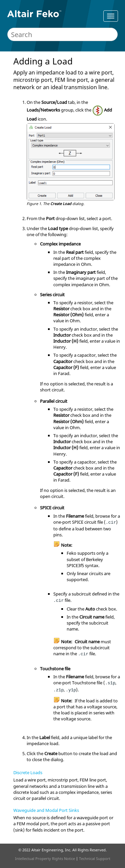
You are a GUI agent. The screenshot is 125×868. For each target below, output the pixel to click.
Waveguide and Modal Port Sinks (46, 810)
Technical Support (95, 858)
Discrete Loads (28, 772)
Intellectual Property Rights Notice (45, 858)
